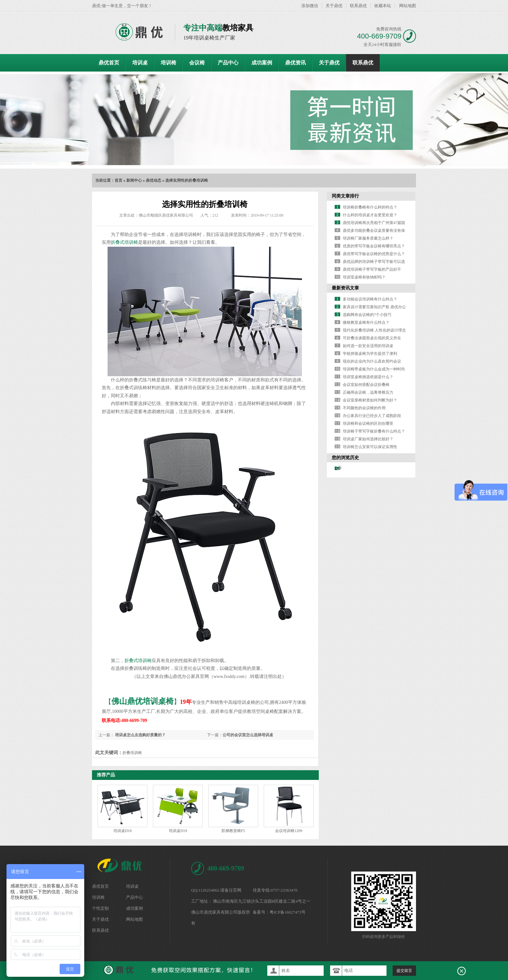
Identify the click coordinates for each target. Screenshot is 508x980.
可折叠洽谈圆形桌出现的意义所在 (372, 338)
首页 (119, 180)
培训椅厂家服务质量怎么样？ (368, 238)
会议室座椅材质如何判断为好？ (370, 400)
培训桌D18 (123, 831)
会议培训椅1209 (289, 831)
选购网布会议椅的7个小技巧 (367, 315)
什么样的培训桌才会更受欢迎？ (370, 215)
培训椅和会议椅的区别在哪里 (368, 423)
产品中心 (228, 63)
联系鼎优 (358, 6)
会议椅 (197, 63)
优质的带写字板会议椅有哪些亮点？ (374, 246)
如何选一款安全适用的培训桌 (368, 346)
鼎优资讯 (295, 63)
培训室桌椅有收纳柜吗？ (364, 277)
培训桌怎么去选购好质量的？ (140, 735)
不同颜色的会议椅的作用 (364, 408)
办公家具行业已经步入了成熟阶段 (372, 416)
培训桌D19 (178, 831)
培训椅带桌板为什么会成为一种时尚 (374, 369)
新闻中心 (134, 180)
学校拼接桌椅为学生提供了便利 (370, 354)
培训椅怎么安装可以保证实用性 (370, 447)
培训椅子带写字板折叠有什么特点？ (374, 431)
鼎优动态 (154, 180)
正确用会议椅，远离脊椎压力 (368, 392)
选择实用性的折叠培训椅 (187, 180)
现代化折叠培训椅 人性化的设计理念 (374, 330)
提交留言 (404, 971)
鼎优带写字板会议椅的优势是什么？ (374, 254)
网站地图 (408, 6)
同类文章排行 (345, 196)
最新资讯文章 (345, 288)
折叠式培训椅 (124, 242)
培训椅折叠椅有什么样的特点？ (370, 207)
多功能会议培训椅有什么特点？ (370, 299)
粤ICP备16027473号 (288, 912)
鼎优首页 (109, 63)
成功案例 (262, 63)
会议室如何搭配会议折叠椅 (366, 385)
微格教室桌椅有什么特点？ (366, 322)
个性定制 (100, 908)
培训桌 (140, 63)
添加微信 (310, 6)
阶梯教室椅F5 (233, 831)
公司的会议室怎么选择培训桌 (248, 735)
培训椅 (168, 63)
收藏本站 (383, 6)
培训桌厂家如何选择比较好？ (368, 439)
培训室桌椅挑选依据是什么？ (368, 377)
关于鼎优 (334, 6)
